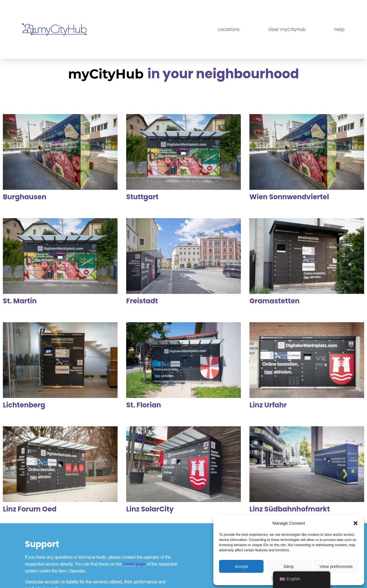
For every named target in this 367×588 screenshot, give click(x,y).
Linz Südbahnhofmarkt (290, 509)
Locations (229, 29)
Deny (289, 566)
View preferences (336, 566)
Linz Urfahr (268, 405)
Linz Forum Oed (30, 509)
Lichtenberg (24, 405)
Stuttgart (142, 197)
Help (339, 29)
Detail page (134, 564)
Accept (241, 566)
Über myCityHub (287, 29)
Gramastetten (275, 301)
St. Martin (20, 301)
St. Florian (144, 405)
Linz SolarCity (150, 509)
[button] (356, 523)
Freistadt (142, 301)
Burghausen (25, 197)
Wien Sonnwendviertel (289, 197)
